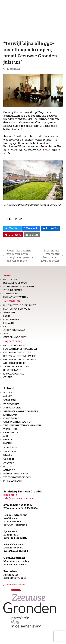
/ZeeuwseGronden (14, 584)
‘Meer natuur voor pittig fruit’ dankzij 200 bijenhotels (51, 256)
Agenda (8, 396)
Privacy (8, 439)
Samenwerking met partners (21, 411)
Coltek (8, 377)
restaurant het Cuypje (17, 352)
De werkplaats (12, 370)
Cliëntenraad (11, 418)
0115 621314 (10, 495)
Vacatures (10, 447)
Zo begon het (11, 404)
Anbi (6, 436)
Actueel (9, 388)
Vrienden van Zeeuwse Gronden (22, 425)
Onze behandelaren (15, 337)
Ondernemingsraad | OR (18, 422)
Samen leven (11, 293)
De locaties (10, 279)
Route (7, 467)
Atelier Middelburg (15, 363)
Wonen (8, 275)
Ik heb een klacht (13, 481)
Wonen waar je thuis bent (19, 286)
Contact (9, 459)
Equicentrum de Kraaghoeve (20, 349)
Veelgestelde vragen (16, 474)
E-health (9, 323)
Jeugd (7, 316)
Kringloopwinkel (14, 374)
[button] (12, 228)
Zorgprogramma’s (14, 330)
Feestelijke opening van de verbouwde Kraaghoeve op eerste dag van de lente (18, 256)
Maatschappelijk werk (17, 309)
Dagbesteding (13, 341)
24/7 (6, 334)
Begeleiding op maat (15, 283)
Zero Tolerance (13, 290)
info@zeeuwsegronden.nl (19, 498)
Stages (8, 455)
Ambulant (9, 312)
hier (47, 150)
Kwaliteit (9, 443)
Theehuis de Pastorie (16, 366)
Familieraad (10, 415)
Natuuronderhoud (15, 345)
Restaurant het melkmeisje (20, 356)
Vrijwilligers (11, 429)
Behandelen (12, 301)
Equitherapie (11, 319)
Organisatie (11, 432)
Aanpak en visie (12, 408)
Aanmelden (10, 470)
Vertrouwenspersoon (17, 477)
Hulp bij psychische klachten (20, 305)
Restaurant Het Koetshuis (20, 359)
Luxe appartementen (16, 297)
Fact (6, 326)
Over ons (10, 400)
